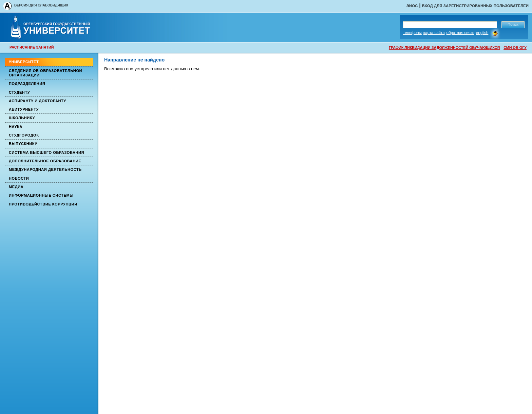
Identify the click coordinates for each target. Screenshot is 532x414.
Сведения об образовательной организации (45, 73)
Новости (19, 178)
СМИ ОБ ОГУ (515, 48)
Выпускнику (23, 144)
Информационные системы (41, 195)
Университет (24, 62)
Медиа (16, 187)
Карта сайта (434, 33)
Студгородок (24, 135)
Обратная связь (460, 33)
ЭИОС (412, 6)
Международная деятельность (45, 169)
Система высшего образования (46, 152)
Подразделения (27, 84)
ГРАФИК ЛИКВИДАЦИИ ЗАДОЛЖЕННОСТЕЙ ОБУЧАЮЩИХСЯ (444, 48)
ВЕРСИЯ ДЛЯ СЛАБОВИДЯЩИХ (41, 5)
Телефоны (412, 33)
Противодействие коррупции (43, 204)
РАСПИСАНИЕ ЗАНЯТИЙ (32, 47)
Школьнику (22, 118)
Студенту (19, 92)
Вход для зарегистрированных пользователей (475, 6)
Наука (16, 127)
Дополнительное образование (45, 161)
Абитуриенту (24, 109)
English (482, 33)
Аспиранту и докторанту (37, 101)
